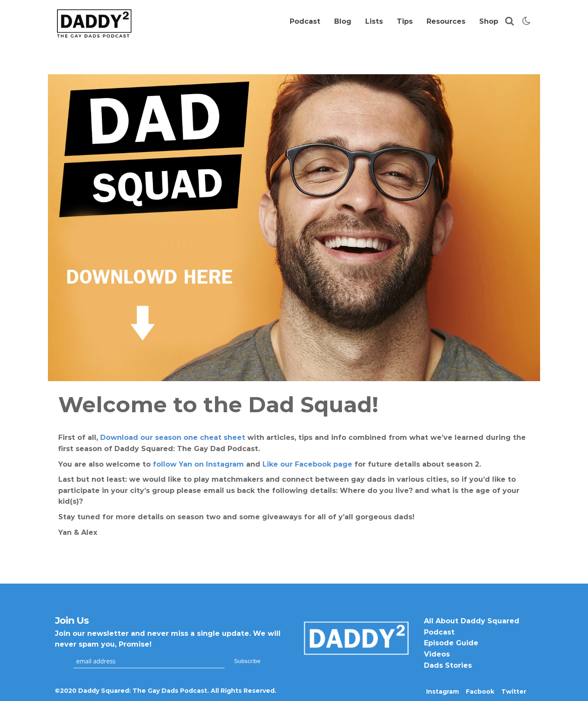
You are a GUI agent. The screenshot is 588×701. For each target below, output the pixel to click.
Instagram (443, 692)
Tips (405, 21)
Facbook (480, 692)
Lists (374, 21)
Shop (489, 21)
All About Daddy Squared (472, 621)
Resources (446, 21)
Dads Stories (448, 665)
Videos (437, 654)
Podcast (305, 21)
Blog (343, 21)
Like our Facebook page (307, 464)
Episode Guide (451, 643)
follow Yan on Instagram (198, 464)
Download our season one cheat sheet (173, 437)
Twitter (514, 692)
